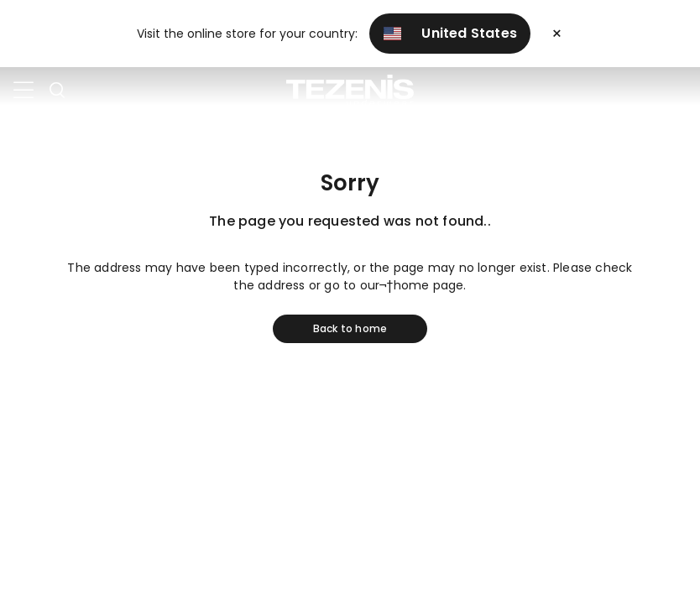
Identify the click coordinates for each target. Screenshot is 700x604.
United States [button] (451, 33)
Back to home (350, 328)
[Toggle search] (57, 91)
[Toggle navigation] (24, 91)
